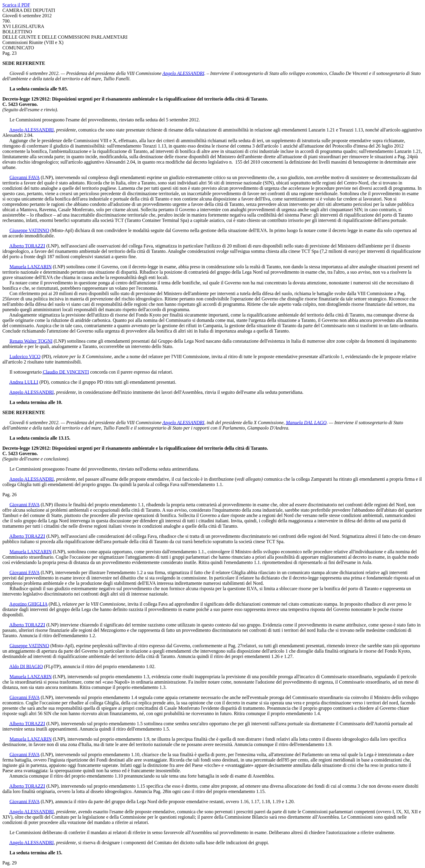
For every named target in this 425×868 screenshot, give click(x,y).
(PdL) (54, 604)
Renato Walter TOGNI (31, 341)
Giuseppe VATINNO (29, 230)
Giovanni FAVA (25, 177)
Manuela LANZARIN (31, 267)
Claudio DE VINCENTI (66, 372)
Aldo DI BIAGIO (26, 666)
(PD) (46, 357)
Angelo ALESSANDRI (183, 73)
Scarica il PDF (16, 5)
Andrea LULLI (24, 382)
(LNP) (47, 177)
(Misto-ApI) (62, 230)
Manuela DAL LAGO (306, 423)
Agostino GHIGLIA (28, 604)
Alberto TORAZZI (27, 246)
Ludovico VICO (25, 357)
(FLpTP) (52, 666)
